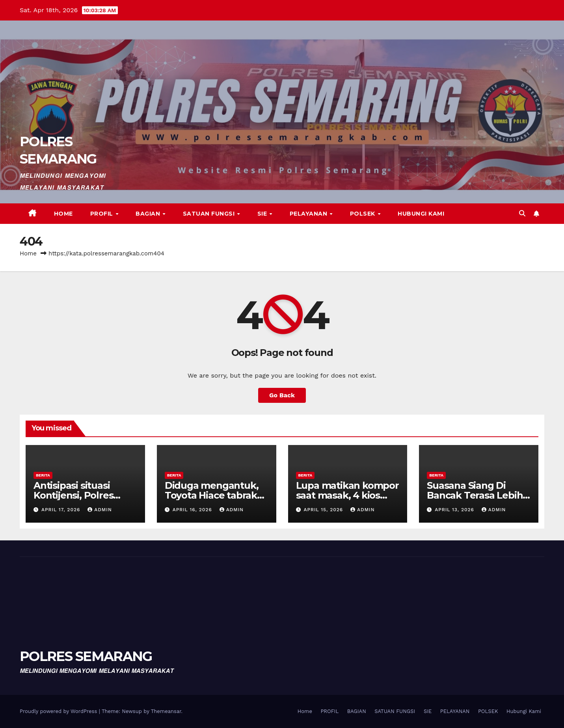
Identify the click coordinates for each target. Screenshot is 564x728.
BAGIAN (149, 214)
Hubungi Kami (421, 214)
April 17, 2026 (62, 510)
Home (63, 214)
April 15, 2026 (324, 510)
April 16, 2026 (193, 510)
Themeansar (166, 711)
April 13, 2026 (455, 510)
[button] (522, 213)
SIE (263, 214)
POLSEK (364, 214)
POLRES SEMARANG (86, 656)
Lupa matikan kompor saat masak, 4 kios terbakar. (347, 495)
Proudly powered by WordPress (59, 711)
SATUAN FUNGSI (210, 214)
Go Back (282, 395)
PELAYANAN (309, 214)
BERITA (43, 475)
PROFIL (103, 214)
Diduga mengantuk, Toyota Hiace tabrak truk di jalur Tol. (212, 495)
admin (100, 510)
